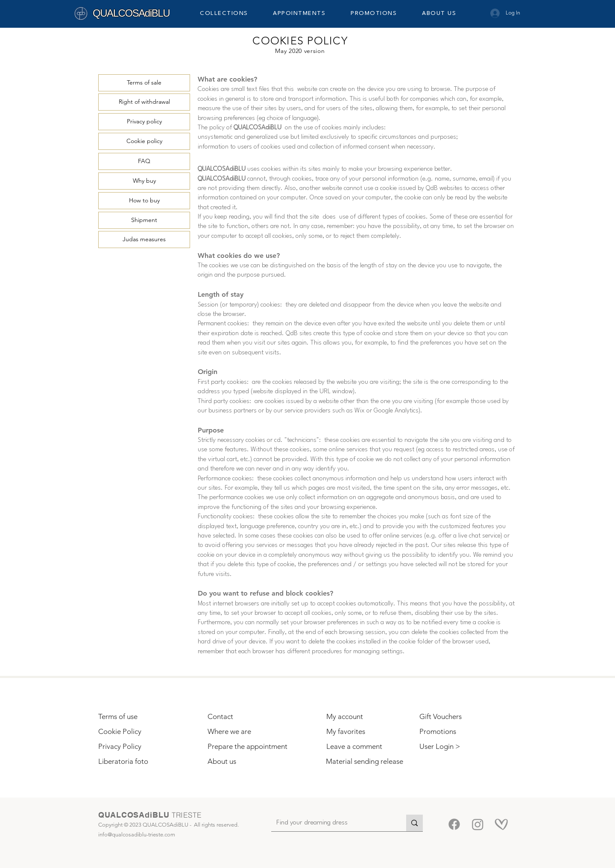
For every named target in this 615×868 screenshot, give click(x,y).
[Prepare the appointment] (248, 747)
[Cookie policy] (144, 141)
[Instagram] (478, 824)
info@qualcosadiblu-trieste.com (137, 834)
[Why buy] (144, 181)
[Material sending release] (365, 762)
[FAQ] (144, 161)
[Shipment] (144, 220)
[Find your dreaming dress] (332, 823)
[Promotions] (458, 732)
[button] (231, 13)
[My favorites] (365, 732)
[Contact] (247, 717)
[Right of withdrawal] (144, 102)
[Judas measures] (144, 240)
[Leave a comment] (365, 747)
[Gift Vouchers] (458, 717)
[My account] (365, 717)
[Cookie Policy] (137, 732)
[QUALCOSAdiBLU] (134, 13)
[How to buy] (144, 201)
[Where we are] (247, 732)
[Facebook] (454, 824)
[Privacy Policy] (139, 747)
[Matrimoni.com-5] (501, 824)
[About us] (247, 762)
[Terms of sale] (144, 83)
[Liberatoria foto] (137, 762)
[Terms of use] (146, 717)
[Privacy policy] (144, 122)
